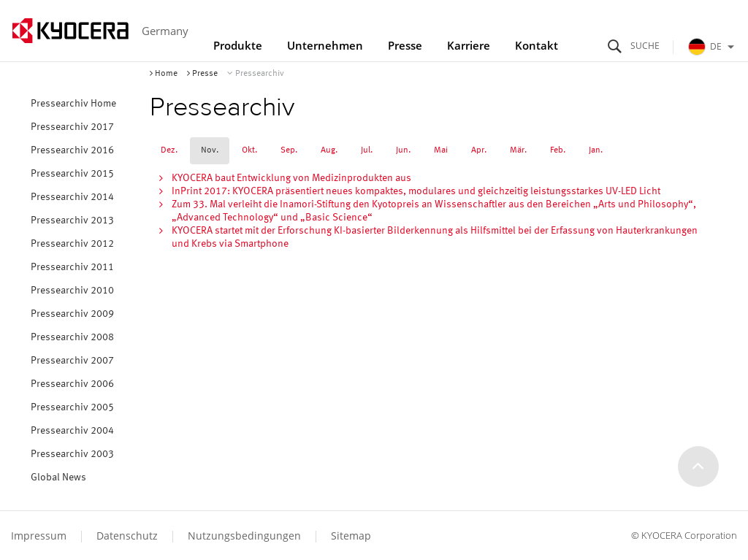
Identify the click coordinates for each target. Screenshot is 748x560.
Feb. (558, 150)
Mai (441, 150)
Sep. (289, 150)
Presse (405, 45)
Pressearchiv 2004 (72, 431)
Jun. (403, 150)
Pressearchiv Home (73, 104)
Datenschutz (127, 536)
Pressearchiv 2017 (72, 127)
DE (713, 47)
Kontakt (537, 45)
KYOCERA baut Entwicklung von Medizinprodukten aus (291, 178)
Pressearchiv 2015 (72, 174)
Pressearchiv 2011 (72, 267)
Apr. (479, 150)
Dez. (169, 150)
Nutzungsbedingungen (244, 536)
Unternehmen (325, 45)
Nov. (210, 150)
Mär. (518, 150)
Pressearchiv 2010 (72, 291)
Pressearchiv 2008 (72, 337)
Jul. (367, 150)
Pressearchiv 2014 (72, 197)
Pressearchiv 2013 (72, 220)
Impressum (39, 536)
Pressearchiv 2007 (72, 361)
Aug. (329, 150)
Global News (58, 477)
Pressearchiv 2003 (72, 454)
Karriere (469, 45)
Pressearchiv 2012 (72, 244)
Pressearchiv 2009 (72, 314)
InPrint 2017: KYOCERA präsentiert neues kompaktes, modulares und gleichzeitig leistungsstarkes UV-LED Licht (416, 191)
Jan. (596, 150)
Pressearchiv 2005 (72, 407)
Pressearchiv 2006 (72, 384)
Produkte (238, 45)
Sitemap (351, 536)
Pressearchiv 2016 (72, 150)
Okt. (249, 150)
